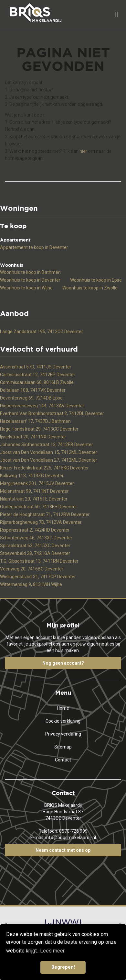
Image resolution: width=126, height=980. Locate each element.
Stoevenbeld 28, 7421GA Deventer (35, 553)
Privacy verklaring (63, 734)
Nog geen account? (63, 663)
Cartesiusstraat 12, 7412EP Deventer (38, 375)
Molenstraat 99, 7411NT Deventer (34, 491)
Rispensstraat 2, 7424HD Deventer (35, 530)
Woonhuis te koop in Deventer (30, 280)
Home (63, 708)
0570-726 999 (73, 831)
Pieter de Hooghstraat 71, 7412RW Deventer (45, 514)
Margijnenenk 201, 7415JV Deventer (37, 483)
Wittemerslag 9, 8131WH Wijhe (31, 584)
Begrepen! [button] (63, 967)
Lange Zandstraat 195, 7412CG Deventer (42, 332)
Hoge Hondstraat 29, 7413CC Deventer (39, 429)
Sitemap (63, 747)
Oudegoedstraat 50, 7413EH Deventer (39, 507)
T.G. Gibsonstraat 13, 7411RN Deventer (39, 561)
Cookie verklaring (63, 721)
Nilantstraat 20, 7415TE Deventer (34, 499)
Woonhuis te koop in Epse (96, 280)
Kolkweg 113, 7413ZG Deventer (32, 476)
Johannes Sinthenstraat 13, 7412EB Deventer (47, 445)
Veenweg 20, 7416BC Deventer (32, 569)
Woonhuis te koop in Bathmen (30, 272)
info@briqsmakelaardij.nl (71, 838)
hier (83, 151)
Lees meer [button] (52, 951)
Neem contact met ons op (63, 850)
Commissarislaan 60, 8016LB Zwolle (37, 382)
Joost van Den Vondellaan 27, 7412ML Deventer (49, 460)
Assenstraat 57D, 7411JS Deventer (36, 367)
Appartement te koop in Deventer (34, 247)
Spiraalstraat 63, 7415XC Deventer (35, 546)
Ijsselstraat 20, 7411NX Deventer (33, 437)
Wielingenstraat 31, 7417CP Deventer (38, 577)
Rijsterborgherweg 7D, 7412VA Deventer (41, 522)
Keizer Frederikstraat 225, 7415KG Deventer (44, 468)
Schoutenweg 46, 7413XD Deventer (36, 538)
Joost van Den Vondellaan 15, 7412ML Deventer (49, 452)
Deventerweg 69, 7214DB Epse (31, 398)
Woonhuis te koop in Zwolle (90, 288)
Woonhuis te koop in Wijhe (26, 288)
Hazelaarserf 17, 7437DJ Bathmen (35, 421)
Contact (63, 760)
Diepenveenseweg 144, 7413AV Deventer (42, 406)
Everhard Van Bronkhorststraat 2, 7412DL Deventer (52, 413)
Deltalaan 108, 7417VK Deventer (33, 390)
